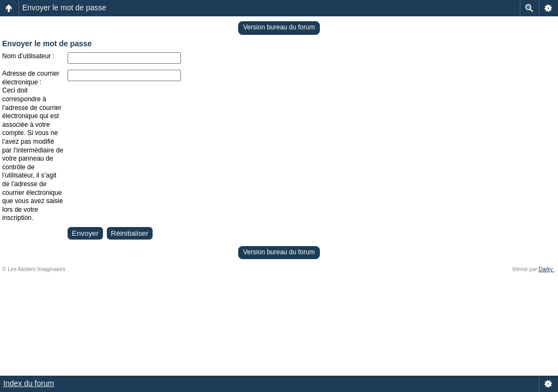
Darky (546, 269)
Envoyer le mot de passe (64, 8)
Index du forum (29, 383)
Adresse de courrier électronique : (31, 78)
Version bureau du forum (279, 27)
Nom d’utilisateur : (28, 56)
